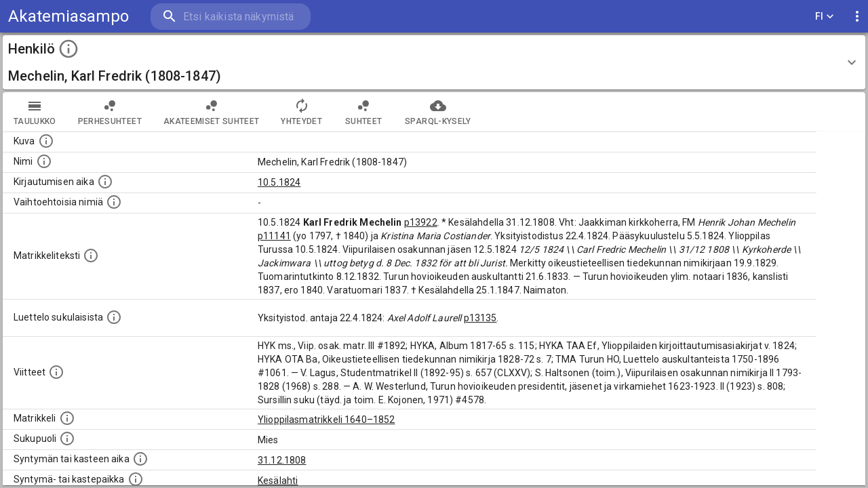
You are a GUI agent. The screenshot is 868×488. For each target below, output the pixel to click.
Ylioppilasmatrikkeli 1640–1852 (327, 420)
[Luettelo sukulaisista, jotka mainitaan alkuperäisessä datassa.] (114, 317)
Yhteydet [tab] (301, 112)
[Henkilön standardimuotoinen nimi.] (44, 161)
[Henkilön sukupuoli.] (67, 439)
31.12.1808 (282, 460)
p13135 (480, 318)
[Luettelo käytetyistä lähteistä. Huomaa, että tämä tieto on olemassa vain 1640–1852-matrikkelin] (56, 372)
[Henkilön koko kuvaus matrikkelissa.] (91, 256)
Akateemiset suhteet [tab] (212, 112)
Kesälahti (278, 481)
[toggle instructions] (68, 49)
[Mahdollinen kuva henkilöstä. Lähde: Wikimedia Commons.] (46, 141)
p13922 (421, 222)
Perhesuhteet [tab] (110, 112)
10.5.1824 (279, 182)
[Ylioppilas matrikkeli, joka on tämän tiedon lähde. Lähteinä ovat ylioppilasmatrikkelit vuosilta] (67, 418)
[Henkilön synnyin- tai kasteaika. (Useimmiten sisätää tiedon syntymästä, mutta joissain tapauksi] (140, 459)
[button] (434, 62)
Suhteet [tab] (363, 112)
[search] (231, 17)
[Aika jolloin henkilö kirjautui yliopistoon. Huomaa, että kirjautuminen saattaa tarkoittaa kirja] (105, 182)
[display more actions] (857, 17)
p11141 (274, 236)
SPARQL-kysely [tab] (438, 112)
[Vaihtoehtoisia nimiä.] (114, 202)
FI (825, 17)
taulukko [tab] (35, 112)
